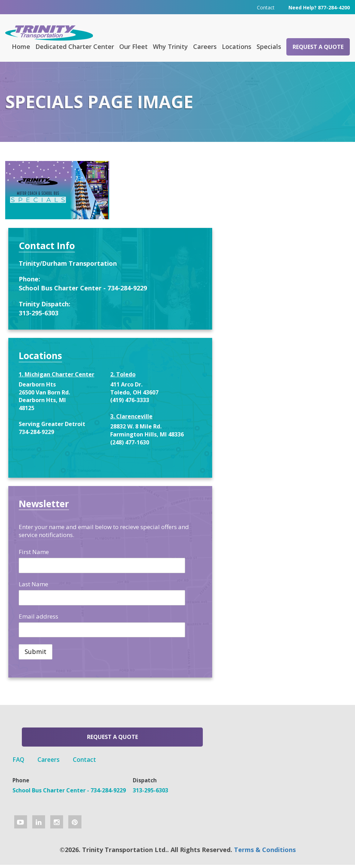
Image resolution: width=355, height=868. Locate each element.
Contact (266, 7)
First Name (266, 549)
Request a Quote (318, 46)
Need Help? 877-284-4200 (319, 7)
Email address (270, 614)
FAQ (142, 736)
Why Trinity (170, 46)
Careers (205, 46)
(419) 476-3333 (314, 374)
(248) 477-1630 (314, 432)
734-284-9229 (268, 428)
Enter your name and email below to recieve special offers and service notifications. (292, 524)
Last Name (265, 581)
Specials (269, 46)
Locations (237, 46)
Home (21, 46)
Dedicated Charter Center (75, 46)
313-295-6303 (270, 278)
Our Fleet (133, 46)
